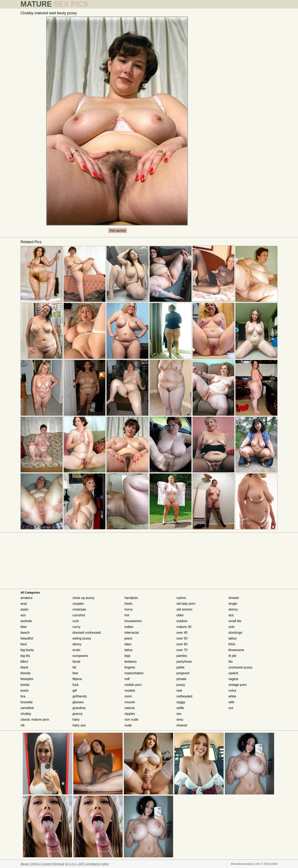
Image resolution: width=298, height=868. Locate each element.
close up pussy (83, 598)
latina (128, 650)
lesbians (130, 662)
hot (127, 615)
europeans (80, 656)
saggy (181, 702)
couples (78, 604)
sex (179, 714)
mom (128, 696)
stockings (235, 633)
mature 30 (184, 627)
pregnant (183, 673)
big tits (25, 656)
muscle (130, 702)
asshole (26, 621)
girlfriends (80, 696)
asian (24, 609)
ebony (77, 644)
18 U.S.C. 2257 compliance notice (87, 864)
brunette (27, 702)
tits (231, 662)
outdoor (182, 621)
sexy (180, 720)
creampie (79, 609)
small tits (235, 621)
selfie (180, 708)
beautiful (27, 638)
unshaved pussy (240, 667)
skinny (233, 609)
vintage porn (238, 685)
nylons (181, 598)
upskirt (233, 673)
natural (129, 708)
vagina (233, 679)
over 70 (182, 650)
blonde (25, 673)
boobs (25, 685)
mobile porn (133, 685)
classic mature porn (35, 720)
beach (25, 633)
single (233, 604)
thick (232, 644)
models (130, 691)
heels (128, 604)
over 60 (182, 644)
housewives (133, 621)
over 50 (182, 638)
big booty (27, 650)
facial (76, 662)
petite (181, 667)
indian (129, 627)
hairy (76, 720)
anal (24, 604)
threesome (236, 650)
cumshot (79, 615)
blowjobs (27, 679)
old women (184, 609)
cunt (76, 621)
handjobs (131, 598)
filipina (77, 679)
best (24, 644)
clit (23, 725)
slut (231, 615)
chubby (26, 714)
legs (127, 656)
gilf (74, 691)
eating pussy (82, 638)
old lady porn (186, 604)
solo (231, 627)
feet (75, 673)
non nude (131, 720)
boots (25, 691)
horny (129, 609)
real (179, 691)
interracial (132, 633)
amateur (27, 598)
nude (128, 725)
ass (23, 615)
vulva (232, 691)
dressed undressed (87, 633)
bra (23, 696)
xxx (231, 708)
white (232, 696)
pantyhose (184, 662)
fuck (75, 685)
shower (234, 598)
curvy (76, 627)
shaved (182, 725)
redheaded (184, 696)
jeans (128, 638)
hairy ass (79, 725)
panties (182, 656)
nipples (130, 714)
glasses (78, 702)
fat (74, 667)
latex (128, 644)
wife (231, 702)
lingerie (130, 667)
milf (127, 679)
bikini (24, 662)
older (180, 615)
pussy (181, 685)
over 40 (182, 633)
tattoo (233, 638)
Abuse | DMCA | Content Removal (42, 864)
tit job (232, 656)
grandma (79, 708)
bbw (23, 627)
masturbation (134, 673)
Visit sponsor (118, 231)
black (24, 667)
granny (78, 714)
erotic (76, 650)
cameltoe (27, 708)
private (181, 679)
